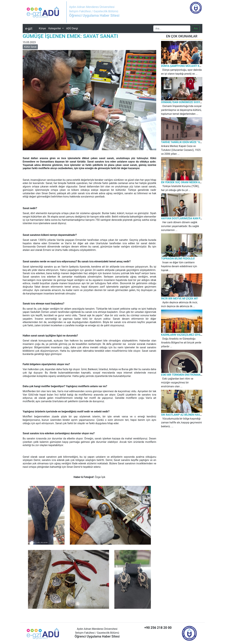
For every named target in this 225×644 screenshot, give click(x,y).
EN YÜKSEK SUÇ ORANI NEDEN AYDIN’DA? (186, 182)
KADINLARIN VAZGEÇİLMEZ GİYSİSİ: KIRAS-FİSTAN (192, 335)
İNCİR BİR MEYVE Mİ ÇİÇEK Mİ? (180, 299)
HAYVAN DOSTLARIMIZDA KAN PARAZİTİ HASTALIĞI (192, 218)
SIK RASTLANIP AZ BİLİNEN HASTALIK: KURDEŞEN (191, 415)
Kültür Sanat (30, 47)
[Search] (172, 28)
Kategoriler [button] (55, 28)
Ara (196, 28)
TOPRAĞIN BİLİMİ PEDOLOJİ (178, 259)
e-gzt (29, 28)
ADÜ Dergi (72, 28)
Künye (43, 28)
